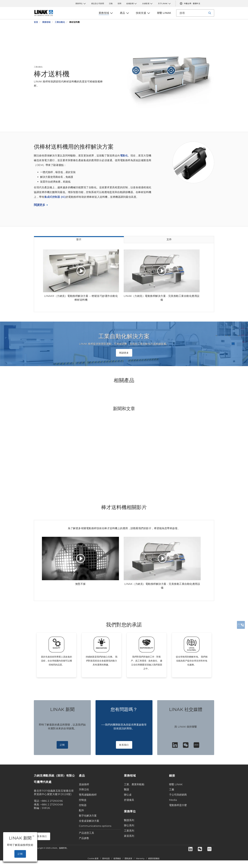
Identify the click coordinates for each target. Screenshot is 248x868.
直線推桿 (84, 784)
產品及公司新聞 (98, 3)
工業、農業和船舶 (134, 784)
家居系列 (129, 836)
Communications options (95, 826)
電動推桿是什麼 (178, 805)
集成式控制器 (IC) (55, 197)
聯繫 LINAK (176, 784)
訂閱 (62, 745)
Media (173, 800)
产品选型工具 (87, 833)
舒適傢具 (129, 800)
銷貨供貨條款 (154, 858)
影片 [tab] (79, 239)
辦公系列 (129, 825)
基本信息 (106, 858)
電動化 (124, 156)
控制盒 (83, 800)
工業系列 (129, 831)
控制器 (83, 805)
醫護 (127, 789)
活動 (111, 3)
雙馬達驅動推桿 (88, 795)
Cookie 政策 (93, 858)
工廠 (172, 789)
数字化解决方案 (88, 816)
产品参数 (84, 838)
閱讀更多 (40, 205)
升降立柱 (84, 789)
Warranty (140, 858)
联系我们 (124, 745)
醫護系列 (129, 820)
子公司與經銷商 (178, 795)
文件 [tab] (169, 239)
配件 (81, 810)
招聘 (119, 3)
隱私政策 (128, 858)
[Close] (33, 836)
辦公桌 (128, 795)
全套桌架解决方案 (89, 821)
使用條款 (117, 858)
